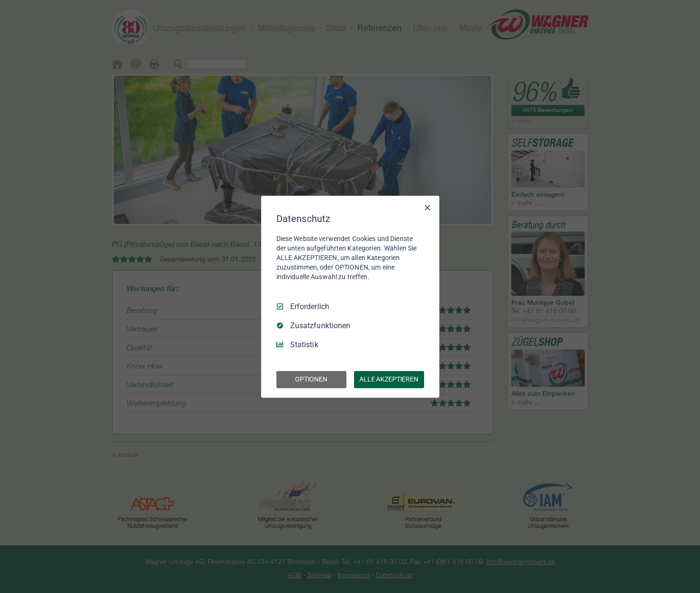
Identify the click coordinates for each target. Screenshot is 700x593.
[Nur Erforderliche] (427, 207)
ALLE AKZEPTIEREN (389, 379)
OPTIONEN (311, 379)
